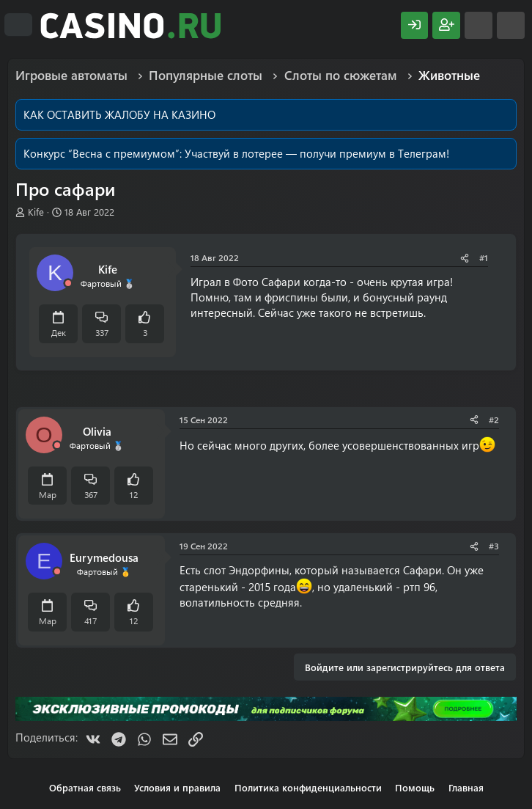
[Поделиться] (465, 258)
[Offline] (68, 283)
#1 (484, 257)
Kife (36, 212)
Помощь (415, 787)
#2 (494, 420)
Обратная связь (85, 787)
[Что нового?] (479, 25)
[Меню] (18, 25)
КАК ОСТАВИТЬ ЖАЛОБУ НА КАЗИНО (119, 114)
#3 (494, 546)
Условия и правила (177, 787)
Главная (466, 787)
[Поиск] (511, 25)
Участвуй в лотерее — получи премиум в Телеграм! (317, 153)
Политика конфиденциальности (308, 787)
